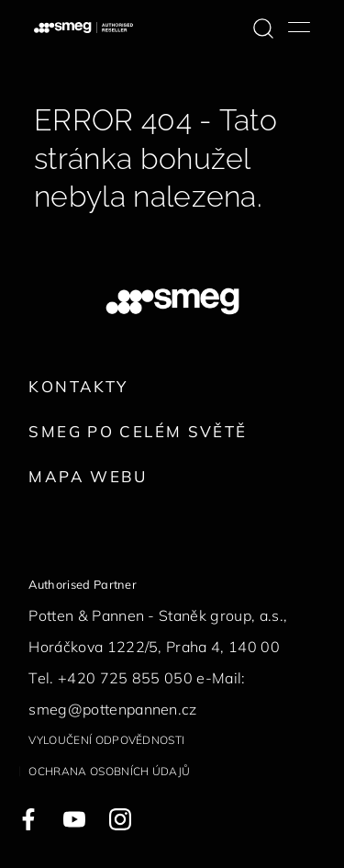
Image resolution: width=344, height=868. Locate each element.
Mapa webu (88, 476)
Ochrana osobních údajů (109, 771)
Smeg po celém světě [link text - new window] (138, 431)
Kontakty (78, 386)
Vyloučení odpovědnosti (106, 740)
